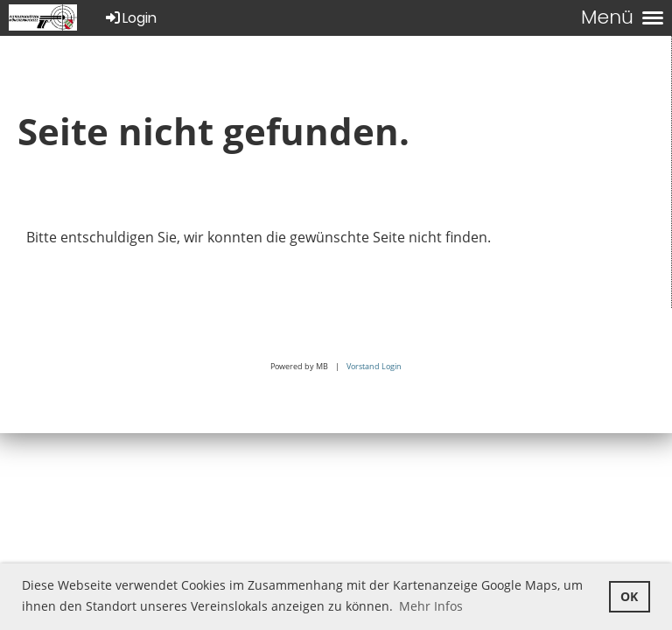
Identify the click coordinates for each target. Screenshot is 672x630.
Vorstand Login (374, 366)
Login (130, 18)
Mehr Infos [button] (431, 606)
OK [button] (629, 596)
